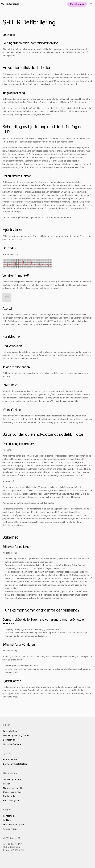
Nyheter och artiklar (13, 788)
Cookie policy (10, 796)
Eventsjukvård (10, 760)
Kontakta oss (10, 816)
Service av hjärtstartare (15, 764)
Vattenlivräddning (12, 744)
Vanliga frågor (10, 829)
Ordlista (7, 820)
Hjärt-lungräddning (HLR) (16, 735)
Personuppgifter (11, 800)
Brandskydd (9, 740)
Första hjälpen (10, 731)
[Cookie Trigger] (12, 792)
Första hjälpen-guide (13, 825)
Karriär (7, 784)
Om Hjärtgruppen (12, 779)
